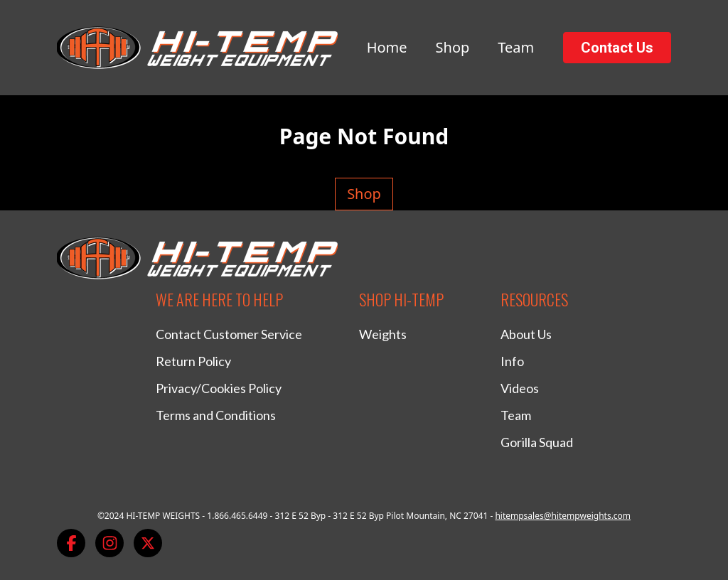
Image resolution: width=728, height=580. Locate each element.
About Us (526, 334)
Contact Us (617, 48)
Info (512, 361)
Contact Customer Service (229, 334)
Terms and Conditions (216, 415)
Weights (383, 334)
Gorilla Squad (537, 442)
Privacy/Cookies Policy (219, 388)
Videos (520, 388)
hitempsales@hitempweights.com (563, 516)
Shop (453, 47)
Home (387, 47)
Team (516, 47)
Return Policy (193, 361)
